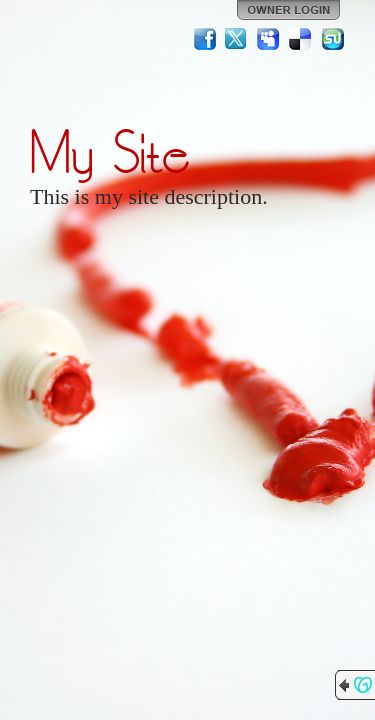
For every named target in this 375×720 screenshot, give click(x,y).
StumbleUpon (333, 39)
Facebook (205, 39)
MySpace (269, 39)
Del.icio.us (301, 39)
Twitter (237, 39)
